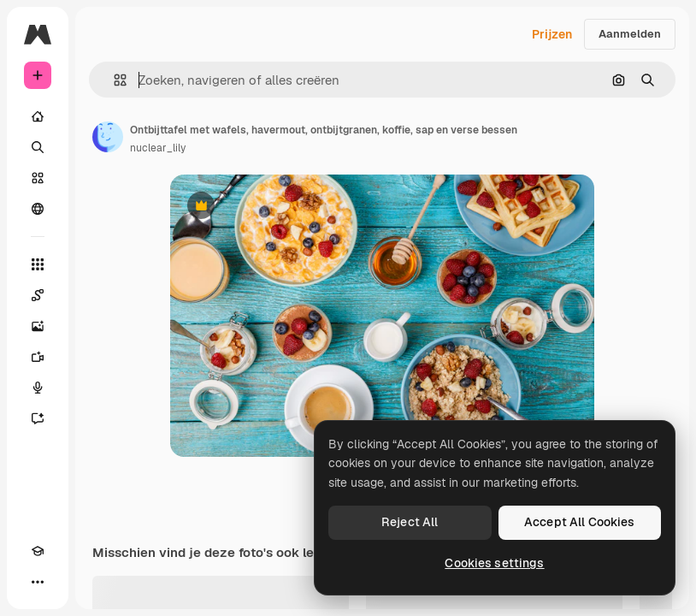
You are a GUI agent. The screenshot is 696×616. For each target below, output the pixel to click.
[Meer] (38, 582)
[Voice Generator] (38, 388)
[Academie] (38, 551)
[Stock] (38, 178)
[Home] (38, 116)
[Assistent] (38, 418)
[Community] (38, 209)
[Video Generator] (38, 357)
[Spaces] (38, 295)
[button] (113, 80)
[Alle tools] (38, 264)
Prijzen (552, 34)
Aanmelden (630, 34)
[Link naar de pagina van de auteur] (108, 137)
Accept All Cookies (580, 522)
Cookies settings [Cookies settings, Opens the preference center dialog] (494, 563)
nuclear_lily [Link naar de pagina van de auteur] (158, 148)
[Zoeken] (38, 147)
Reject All (410, 522)
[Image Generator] (38, 326)
